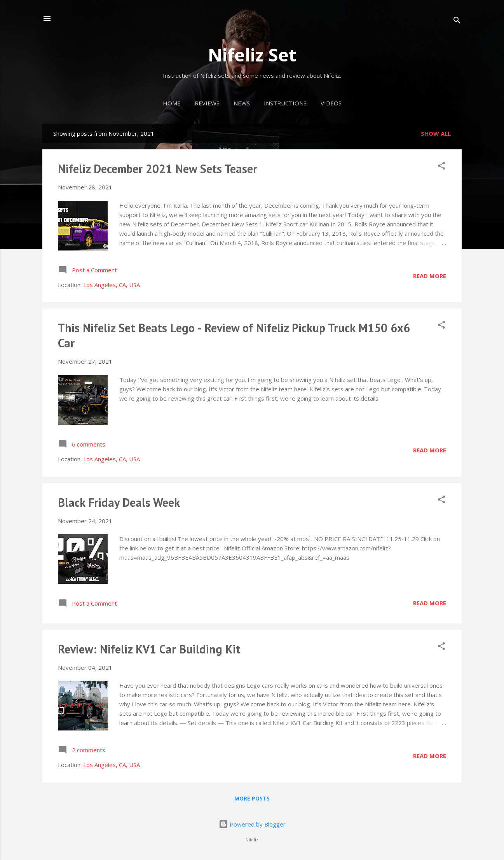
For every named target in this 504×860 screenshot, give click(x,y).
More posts (252, 798)
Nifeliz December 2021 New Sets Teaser (158, 169)
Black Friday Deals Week (119, 502)
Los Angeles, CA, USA (112, 285)
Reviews (207, 103)
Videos (331, 103)
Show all (436, 133)
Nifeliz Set (252, 55)
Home (172, 103)
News (242, 103)
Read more (430, 276)
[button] (441, 167)
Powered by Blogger (252, 824)
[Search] (457, 21)
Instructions (285, 103)
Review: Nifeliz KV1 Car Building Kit (149, 649)
